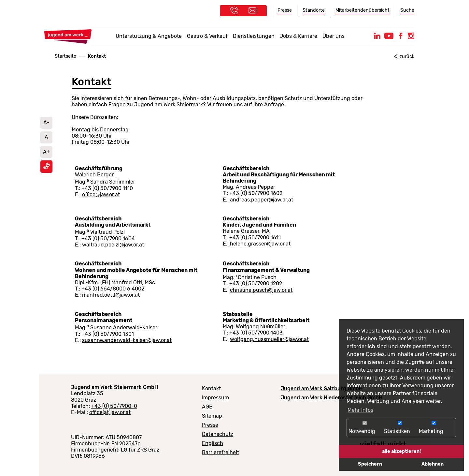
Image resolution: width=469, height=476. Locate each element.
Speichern (370, 464)
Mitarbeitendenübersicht (362, 10)
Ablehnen (433, 464)
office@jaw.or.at (101, 194)
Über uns (334, 36)
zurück (407, 57)
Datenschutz (218, 434)
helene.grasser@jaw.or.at (260, 244)
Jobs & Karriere (298, 36)
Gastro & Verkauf (207, 36)
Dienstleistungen (254, 36)
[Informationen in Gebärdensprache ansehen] (47, 168)
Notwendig (365, 428)
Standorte (314, 10)
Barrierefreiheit (220, 452)
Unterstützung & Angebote (149, 36)
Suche (407, 10)
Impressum (215, 398)
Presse (285, 10)
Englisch (213, 443)
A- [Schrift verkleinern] (46, 122)
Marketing (434, 428)
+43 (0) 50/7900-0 (114, 406)
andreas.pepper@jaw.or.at (262, 200)
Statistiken (400, 428)
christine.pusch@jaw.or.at (261, 290)
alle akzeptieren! (401, 451)
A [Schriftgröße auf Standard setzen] (46, 137)
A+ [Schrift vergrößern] (46, 152)
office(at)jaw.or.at (110, 412)
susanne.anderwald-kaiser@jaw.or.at (127, 340)
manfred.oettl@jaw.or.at (111, 295)
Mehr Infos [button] (360, 410)
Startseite (65, 56)
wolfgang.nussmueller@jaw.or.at (269, 339)
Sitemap (212, 416)
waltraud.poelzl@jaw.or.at (113, 245)
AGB (207, 407)
